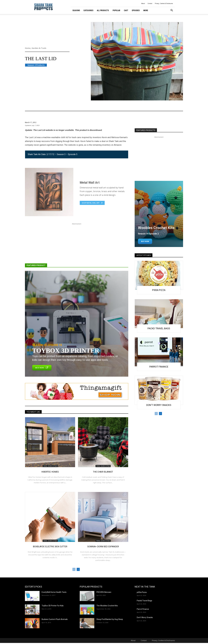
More (146, 10)
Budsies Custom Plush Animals (55, 619)
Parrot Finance (159, 367)
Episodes (136, 10)
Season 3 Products (36, 65)
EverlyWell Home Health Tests (54, 592)
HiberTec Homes (50, 472)
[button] (172, 11)
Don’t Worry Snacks (159, 405)
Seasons (76, 10)
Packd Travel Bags (159, 328)
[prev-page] (74, 569)
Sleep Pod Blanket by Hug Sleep (110, 619)
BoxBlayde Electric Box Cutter (50, 547)
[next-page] (78, 569)
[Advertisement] (77, 244)
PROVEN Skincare (104, 592)
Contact (150, 3)
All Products (103, 10)
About (143, 3)
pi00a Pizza (159, 290)
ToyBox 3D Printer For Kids (53, 606)
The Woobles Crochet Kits (107, 606)
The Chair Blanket (103, 472)
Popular (116, 10)
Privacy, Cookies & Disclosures (164, 3)
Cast (126, 10)
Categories (88, 10)
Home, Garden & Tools (53, 48)
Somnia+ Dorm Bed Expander (103, 547)
